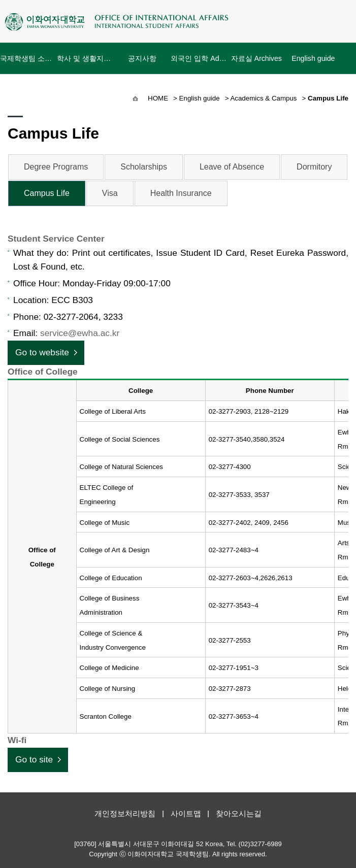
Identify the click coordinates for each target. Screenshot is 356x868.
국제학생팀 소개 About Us (28, 58)
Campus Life (47, 193)
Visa (110, 193)
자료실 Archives (256, 58)
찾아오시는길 (239, 813)
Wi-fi (17, 740)
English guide (313, 58)
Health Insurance (181, 193)
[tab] (178, 239)
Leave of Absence (232, 167)
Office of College (43, 372)
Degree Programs (56, 167)
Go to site (34, 759)
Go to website (42, 352)
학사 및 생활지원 (85, 58)
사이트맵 (186, 813)
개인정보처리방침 (125, 813)
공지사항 (142, 64)
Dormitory (314, 167)
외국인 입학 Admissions (199, 58)
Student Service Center (56, 239)
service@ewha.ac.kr (80, 333)
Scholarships (144, 167)
